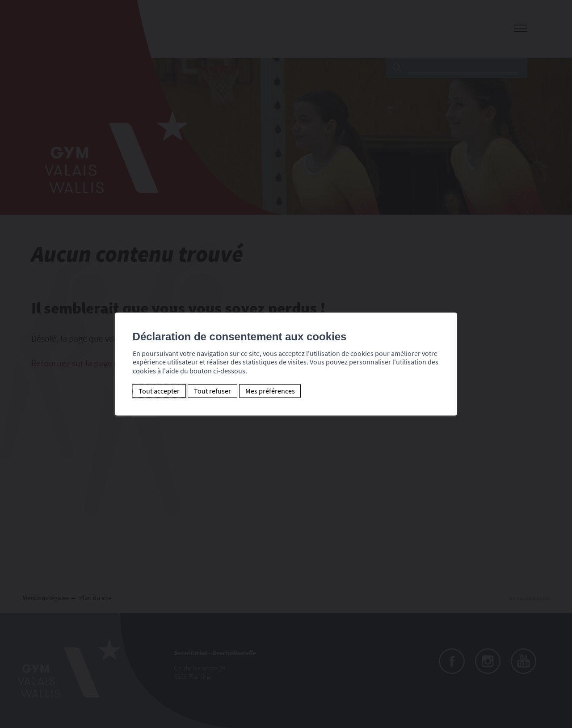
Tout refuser (212, 391)
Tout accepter (159, 391)
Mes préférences (270, 391)
